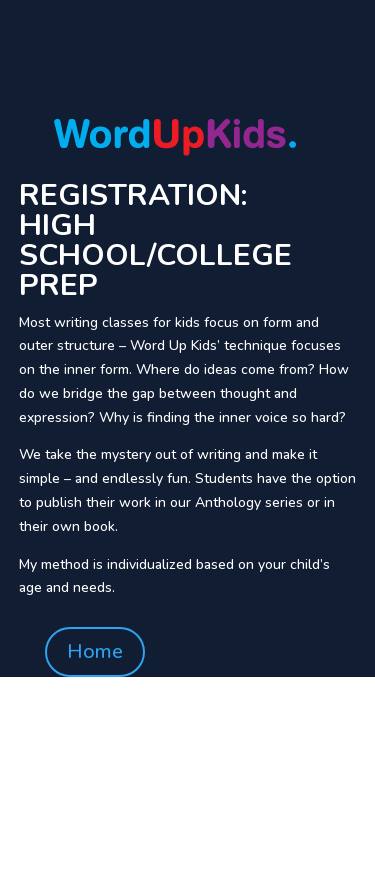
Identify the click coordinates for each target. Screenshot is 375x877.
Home (95, 651)
